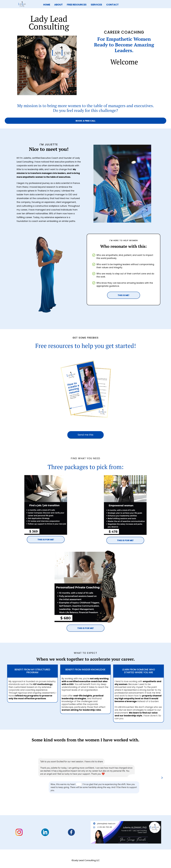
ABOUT (58, 5)
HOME (47, 5)
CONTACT (112, 5)
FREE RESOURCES (77, 5)
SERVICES (96, 5)
